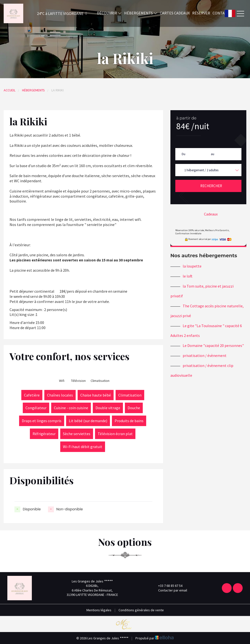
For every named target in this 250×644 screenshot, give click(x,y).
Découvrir (109, 13)
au (213, 154)
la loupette (192, 266)
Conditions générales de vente (141, 610)
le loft (188, 276)
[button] (55, 14)
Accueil (10, 90)
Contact (221, 13)
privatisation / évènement (205, 355)
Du (184, 154)
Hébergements (141, 13)
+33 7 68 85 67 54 (167, 586)
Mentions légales (99, 610)
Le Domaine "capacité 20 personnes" (213, 345)
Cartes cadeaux (175, 13)
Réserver (201, 13)
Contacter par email (170, 590)
